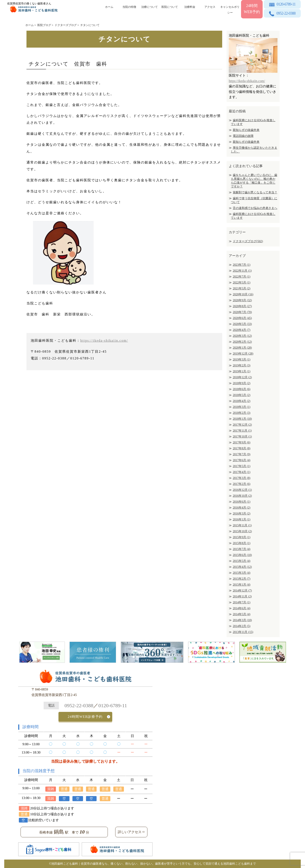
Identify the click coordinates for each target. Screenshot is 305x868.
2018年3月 (242, 407)
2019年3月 (242, 360)
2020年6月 (242, 318)
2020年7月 (242, 312)
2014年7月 (242, 602)
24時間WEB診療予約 (85, 717)
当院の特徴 (129, 7)
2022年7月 (242, 277)
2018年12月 (242, 377)
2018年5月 (242, 395)
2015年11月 (242, 525)
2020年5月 (242, 324)
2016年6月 (242, 502)
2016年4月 (242, 508)
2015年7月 (242, 549)
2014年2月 (242, 626)
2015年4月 (242, 567)
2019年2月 (242, 365)
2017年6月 (242, 460)
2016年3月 (242, 514)
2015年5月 (242, 561)
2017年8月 (242, 448)
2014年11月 (242, 596)
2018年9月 (242, 383)
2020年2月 (242, 342)
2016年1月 (242, 519)
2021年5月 (242, 288)
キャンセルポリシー (230, 9)
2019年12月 (243, 354)
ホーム (109, 7)
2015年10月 (242, 531)
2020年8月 (242, 306)
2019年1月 (242, 371)
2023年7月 (242, 265)
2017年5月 (242, 466)
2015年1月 (242, 585)
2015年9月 (242, 537)
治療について (150, 7)
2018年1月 (242, 419)
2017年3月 (242, 478)
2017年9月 (242, 442)
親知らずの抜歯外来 (246, 130)
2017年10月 (242, 437)
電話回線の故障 (243, 136)
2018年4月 (242, 401)
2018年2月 (242, 413)
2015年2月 (242, 579)
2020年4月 (242, 330)
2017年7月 (242, 454)
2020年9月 (242, 300)
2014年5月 (242, 614)
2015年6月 (242, 555)
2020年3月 (242, 336)
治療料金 (190, 7)
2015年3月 (242, 573)
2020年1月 (242, 348)
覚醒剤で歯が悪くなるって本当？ (255, 192)
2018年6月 (242, 389)
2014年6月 (242, 608)
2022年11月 (242, 271)
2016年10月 (242, 496)
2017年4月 (242, 472)
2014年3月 (242, 620)
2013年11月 (243, 632)
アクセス (210, 7)
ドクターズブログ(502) (248, 241)
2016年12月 (242, 490)
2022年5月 (242, 283)
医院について (170, 7)
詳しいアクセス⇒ (131, 832)
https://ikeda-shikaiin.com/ (104, 340)
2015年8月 (242, 543)
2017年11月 (242, 431)
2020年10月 (243, 294)
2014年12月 (242, 591)
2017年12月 (242, 425)
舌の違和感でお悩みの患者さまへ (255, 208)
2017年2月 (242, 484)
